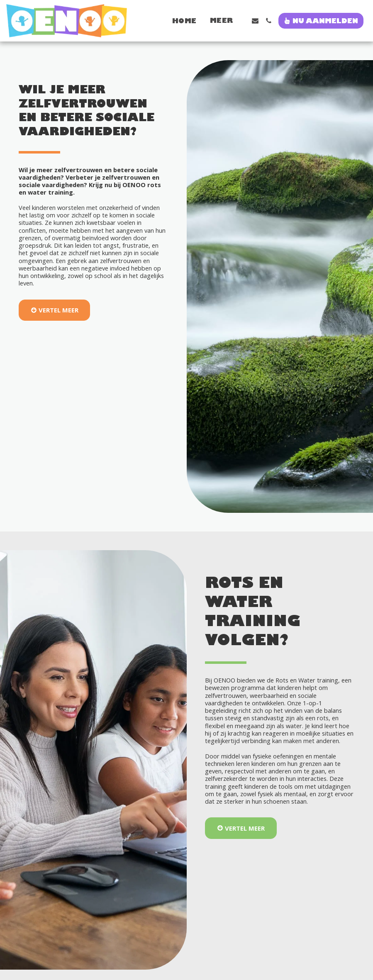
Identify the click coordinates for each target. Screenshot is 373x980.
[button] (255, 21)
